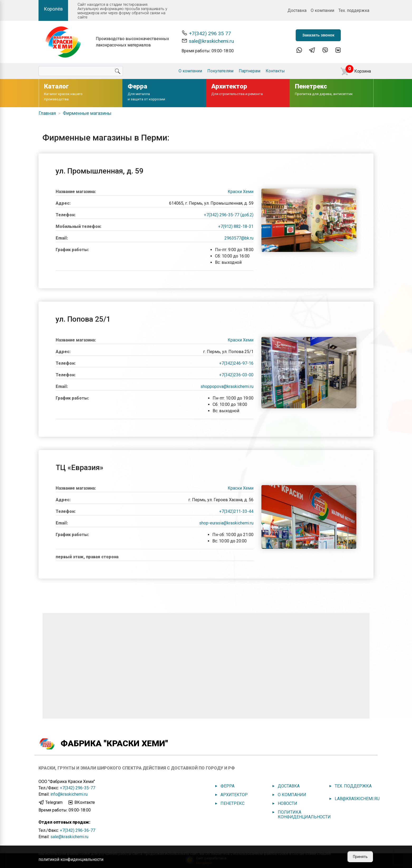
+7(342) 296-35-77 (78, 788)
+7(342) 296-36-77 (78, 830)
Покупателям (220, 71)
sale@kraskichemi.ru (208, 41)
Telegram (51, 803)
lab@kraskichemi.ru (357, 799)
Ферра (227, 786)
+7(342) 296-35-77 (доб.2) (229, 215)
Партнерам (250, 71)
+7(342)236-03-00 (236, 375)
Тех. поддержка (354, 10)
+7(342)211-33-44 (236, 511)
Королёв (53, 9)
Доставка (297, 10)
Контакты (275, 71)
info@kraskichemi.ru (69, 794)
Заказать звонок (318, 35)
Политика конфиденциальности (304, 815)
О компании (322, 10)
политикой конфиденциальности (71, 859)
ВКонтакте (81, 803)
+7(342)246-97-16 (236, 363)
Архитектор (234, 795)
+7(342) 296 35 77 (206, 33)
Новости (288, 803)
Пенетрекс (233, 803)
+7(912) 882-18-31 (236, 226)
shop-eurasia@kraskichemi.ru (226, 523)
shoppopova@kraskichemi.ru (227, 386)
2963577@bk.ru (239, 238)
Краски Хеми (241, 192)
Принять (360, 857)
